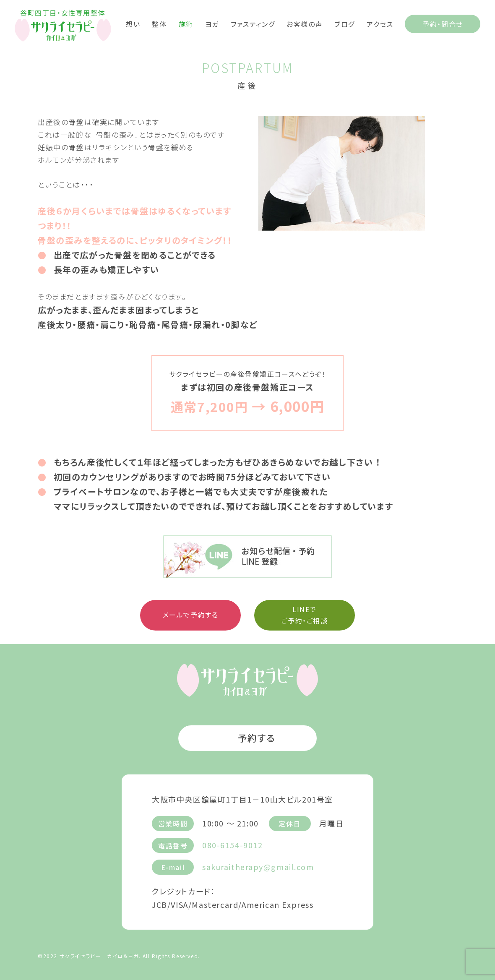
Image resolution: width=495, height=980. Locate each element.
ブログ (345, 23)
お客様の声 (305, 23)
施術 (186, 23)
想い (133, 23)
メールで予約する (191, 615)
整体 (159, 23)
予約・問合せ (443, 24)
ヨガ (212, 23)
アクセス (380, 23)
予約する (247, 738)
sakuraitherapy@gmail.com (258, 866)
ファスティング (253, 23)
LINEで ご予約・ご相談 (304, 615)
